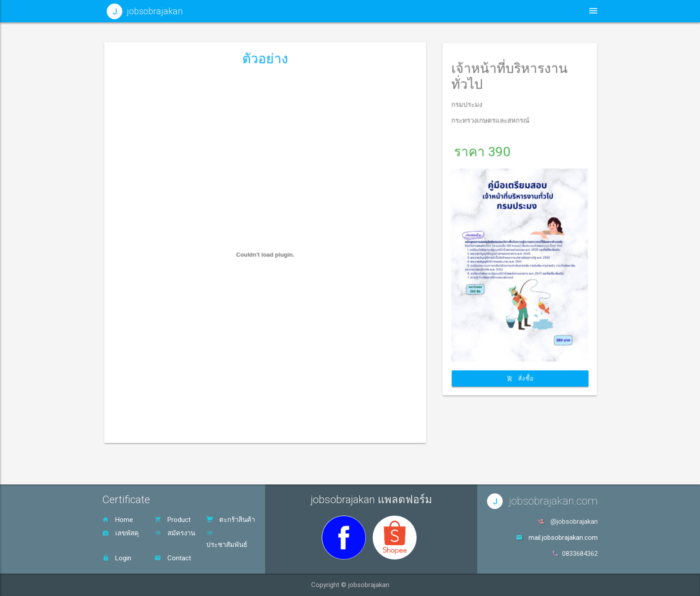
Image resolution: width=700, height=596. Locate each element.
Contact (173, 558)
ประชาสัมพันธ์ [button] (431, 11)
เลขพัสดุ (121, 533)
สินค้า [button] (488, 11)
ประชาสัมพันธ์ (227, 539)
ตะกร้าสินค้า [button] (543, 11)
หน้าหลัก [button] (372, 11)
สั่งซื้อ (520, 324)
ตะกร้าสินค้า (231, 520)
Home (118, 520)
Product (173, 520)
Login (117, 558)
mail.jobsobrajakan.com (563, 538)
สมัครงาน (175, 533)
